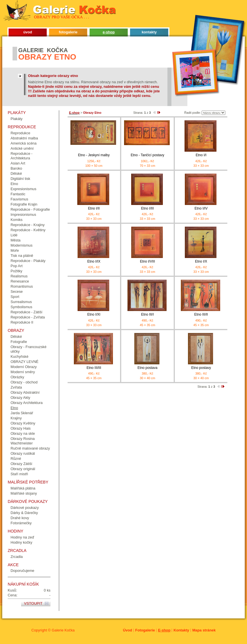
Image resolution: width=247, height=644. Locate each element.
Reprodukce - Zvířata (28, 317)
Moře (15, 250)
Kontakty (181, 630)
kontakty (149, 32)
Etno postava (147, 368)
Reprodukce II (22, 322)
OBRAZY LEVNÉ (25, 362)
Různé (16, 459)
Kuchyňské (20, 356)
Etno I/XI (94, 314)
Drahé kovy (20, 518)
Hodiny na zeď (22, 537)
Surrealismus (21, 302)
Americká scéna (24, 143)
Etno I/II (94, 208)
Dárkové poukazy (25, 508)
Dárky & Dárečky (24, 513)
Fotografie (19, 342)
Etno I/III (148, 208)
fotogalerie (68, 32)
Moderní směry (23, 372)
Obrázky (17, 377)
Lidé (14, 235)
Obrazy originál (23, 469)
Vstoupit (33, 603)
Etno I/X (201, 261)
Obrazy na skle (23, 433)
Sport (15, 297)
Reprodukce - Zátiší (27, 312)
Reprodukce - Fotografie (30, 209)
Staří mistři (19, 474)
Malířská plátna (23, 488)
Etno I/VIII (148, 261)
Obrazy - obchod (24, 382)
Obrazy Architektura (27, 403)
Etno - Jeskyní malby (94, 155)
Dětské (16, 173)
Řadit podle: (193, 113)
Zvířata (16, 387)
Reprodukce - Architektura (22, 156)
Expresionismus (23, 189)
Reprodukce (20, 133)
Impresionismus (23, 215)
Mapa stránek (204, 630)
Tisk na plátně (22, 256)
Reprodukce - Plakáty (28, 261)
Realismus (19, 276)
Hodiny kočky (21, 542)
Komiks (17, 220)
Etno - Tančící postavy (147, 155)
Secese (17, 291)
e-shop (109, 32)
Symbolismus (21, 307)
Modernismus (22, 245)
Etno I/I (201, 155)
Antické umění (22, 148)
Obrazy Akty (20, 398)
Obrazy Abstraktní (25, 392)
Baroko (16, 168)
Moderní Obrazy (24, 367)
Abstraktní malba (24, 138)
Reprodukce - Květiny (28, 230)
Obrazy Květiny (23, 423)
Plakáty (17, 119)
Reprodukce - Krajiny (28, 225)
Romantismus (22, 286)
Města (16, 240)
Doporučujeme (22, 571)
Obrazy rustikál (23, 453)
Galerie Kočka (63, 630)
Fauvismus (19, 199)
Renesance (20, 281)
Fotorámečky (21, 523)
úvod (28, 32)
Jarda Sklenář (22, 413)
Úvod (127, 630)
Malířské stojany (24, 493)
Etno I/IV (201, 208)
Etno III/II (201, 314)
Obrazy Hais (21, 428)
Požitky (16, 271)
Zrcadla (17, 557)
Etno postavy (201, 368)
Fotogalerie (145, 630)
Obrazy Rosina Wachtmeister (23, 441)
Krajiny (16, 418)
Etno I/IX (94, 261)
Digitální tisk (20, 179)
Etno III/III (94, 368)
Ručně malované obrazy (30, 448)
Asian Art (18, 163)
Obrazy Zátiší (21, 464)
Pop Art (17, 266)
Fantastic (18, 194)
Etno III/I (148, 314)
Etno (14, 184)
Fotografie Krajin (24, 204)
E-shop (164, 630)
